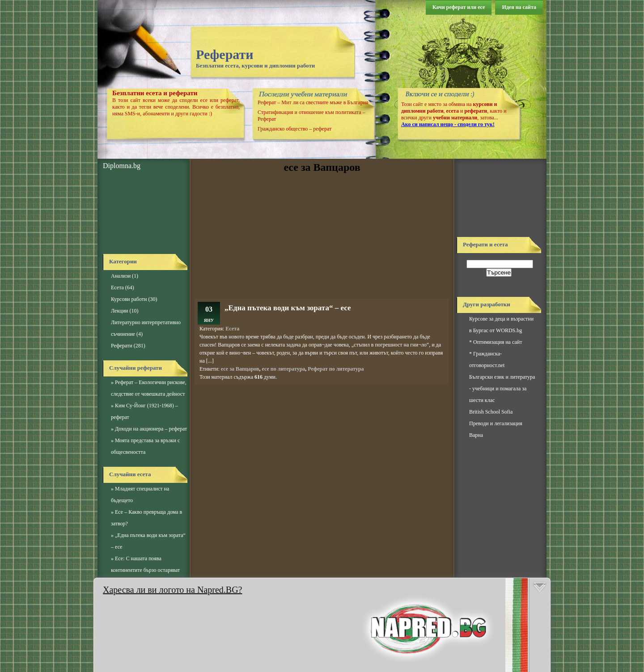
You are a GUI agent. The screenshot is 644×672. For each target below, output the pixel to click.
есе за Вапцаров (240, 369)
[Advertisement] (143, 212)
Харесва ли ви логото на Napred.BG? (172, 590)
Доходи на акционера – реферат (151, 429)
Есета (117, 287)
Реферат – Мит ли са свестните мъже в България (313, 102)
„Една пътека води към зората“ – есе (288, 308)
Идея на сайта (519, 7)
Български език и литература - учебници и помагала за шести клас (502, 389)
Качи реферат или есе (459, 7)
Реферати (225, 54)
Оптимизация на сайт (498, 342)
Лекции (119, 311)
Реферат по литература (336, 369)
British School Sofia (491, 412)
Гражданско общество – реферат (294, 129)
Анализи (121, 276)
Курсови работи (129, 299)
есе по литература (283, 369)
